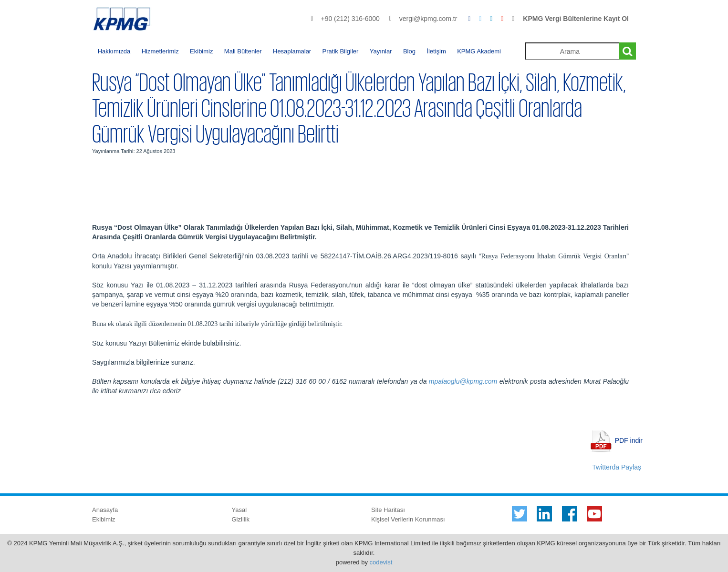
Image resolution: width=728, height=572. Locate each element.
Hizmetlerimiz (160, 51)
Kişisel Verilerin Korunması (408, 519)
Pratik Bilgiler (341, 51)
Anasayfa (105, 510)
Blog (409, 51)
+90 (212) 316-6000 (350, 19)
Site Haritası (388, 510)
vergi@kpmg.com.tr (428, 19)
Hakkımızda (114, 51)
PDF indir (629, 440)
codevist (381, 562)
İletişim (436, 51)
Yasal (239, 510)
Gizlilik (241, 519)
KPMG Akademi (479, 51)
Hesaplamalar (292, 51)
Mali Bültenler (243, 51)
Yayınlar (381, 51)
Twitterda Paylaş (617, 467)
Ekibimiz (201, 51)
